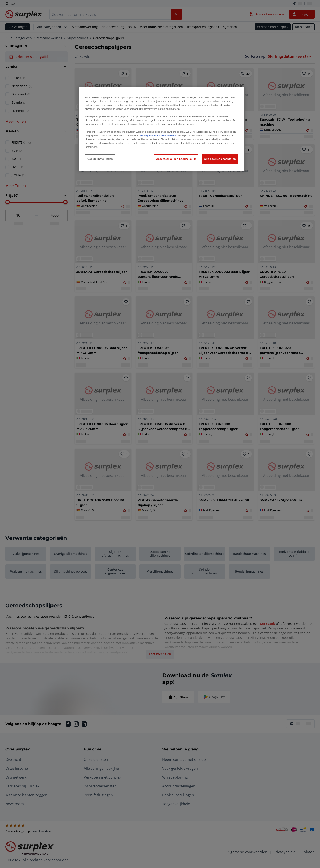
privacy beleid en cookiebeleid (158, 136)
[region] (162, 129)
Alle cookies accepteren (220, 159)
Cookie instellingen (100, 159)
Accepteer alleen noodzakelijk (176, 159)
